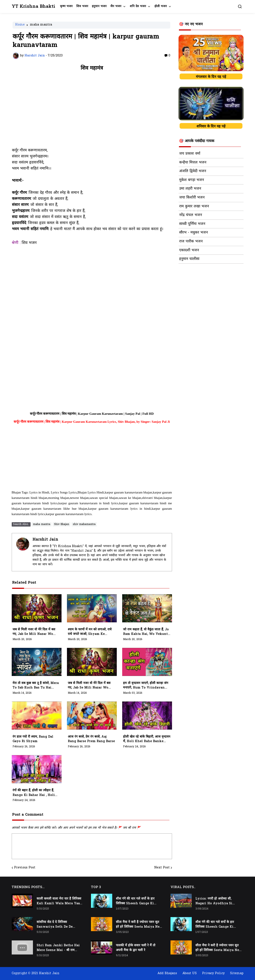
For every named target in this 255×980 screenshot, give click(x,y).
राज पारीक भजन (191, 242)
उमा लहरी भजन (190, 189)
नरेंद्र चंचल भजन (191, 215)
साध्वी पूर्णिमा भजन (192, 224)
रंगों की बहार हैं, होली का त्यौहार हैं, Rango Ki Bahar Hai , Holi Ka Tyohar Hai (34, 793)
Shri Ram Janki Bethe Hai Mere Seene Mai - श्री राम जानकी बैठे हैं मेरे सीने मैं (58, 948)
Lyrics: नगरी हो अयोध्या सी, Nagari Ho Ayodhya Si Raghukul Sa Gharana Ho (216, 901)
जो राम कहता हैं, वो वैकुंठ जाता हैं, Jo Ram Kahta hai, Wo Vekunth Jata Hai (147, 632)
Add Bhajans (167, 973)
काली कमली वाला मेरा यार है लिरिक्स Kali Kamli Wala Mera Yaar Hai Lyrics (59, 901)
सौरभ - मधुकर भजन (193, 233)
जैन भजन (116, 6)
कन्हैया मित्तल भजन (193, 163)
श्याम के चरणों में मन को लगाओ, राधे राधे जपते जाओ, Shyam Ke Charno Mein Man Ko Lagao (91, 632)
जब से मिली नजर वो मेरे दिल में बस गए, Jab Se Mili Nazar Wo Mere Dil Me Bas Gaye (89, 686)
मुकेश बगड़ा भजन (192, 180)
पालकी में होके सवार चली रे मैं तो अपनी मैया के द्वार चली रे (136, 948)
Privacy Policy (213, 973)
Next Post (162, 868)
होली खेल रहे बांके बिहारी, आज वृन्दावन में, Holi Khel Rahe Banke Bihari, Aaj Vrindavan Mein (147, 739)
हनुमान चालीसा (189, 259)
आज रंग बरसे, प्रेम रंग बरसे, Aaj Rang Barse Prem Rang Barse (91, 739)
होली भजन (161, 6)
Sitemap (237, 973)
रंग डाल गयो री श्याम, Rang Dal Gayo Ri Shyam (33, 739)
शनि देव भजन (138, 6)
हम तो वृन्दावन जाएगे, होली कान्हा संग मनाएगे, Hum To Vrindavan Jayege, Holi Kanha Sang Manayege (146, 686)
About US (190, 973)
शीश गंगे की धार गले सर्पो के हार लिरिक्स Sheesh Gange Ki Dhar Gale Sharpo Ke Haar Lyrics (137, 901)
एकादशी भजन (189, 250)
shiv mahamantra (84, 524)
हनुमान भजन (99, 6)
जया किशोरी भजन (192, 198)
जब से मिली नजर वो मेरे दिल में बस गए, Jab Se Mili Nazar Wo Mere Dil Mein (34, 632)
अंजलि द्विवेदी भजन (193, 171)
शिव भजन (82, 6)
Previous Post (25, 868)
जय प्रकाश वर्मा (190, 154)
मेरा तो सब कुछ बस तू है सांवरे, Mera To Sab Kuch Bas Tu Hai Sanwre (36, 686)
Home (20, 25)
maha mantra (41, 25)
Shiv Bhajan (62, 524)
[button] (240, 6)
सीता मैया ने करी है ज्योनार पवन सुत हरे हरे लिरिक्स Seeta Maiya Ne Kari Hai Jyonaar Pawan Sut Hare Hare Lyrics (138, 925)
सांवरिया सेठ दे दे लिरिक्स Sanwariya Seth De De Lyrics (55, 925)
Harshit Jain (45, 540)
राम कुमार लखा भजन (194, 207)
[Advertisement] (92, 112)
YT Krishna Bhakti (33, 7)
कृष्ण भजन (66, 6)
